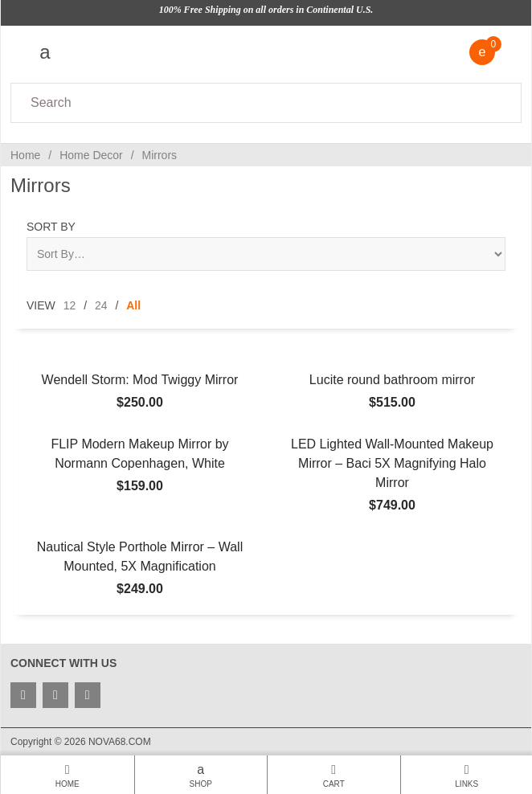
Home (25, 155)
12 (70, 305)
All (133, 305)
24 (101, 305)
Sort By (51, 227)
